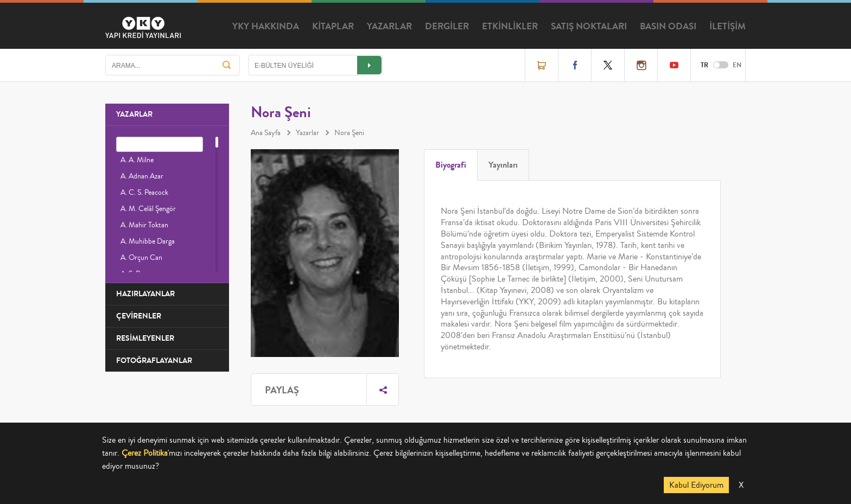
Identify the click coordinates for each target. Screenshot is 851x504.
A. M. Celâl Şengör (148, 209)
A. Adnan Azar (142, 176)
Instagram (641, 65)
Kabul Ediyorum (696, 485)
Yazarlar (307, 133)
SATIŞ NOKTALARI (589, 27)
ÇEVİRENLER (139, 316)
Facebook (575, 65)
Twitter (608, 65)
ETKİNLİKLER (510, 27)
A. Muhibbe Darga (148, 241)
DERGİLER (447, 27)
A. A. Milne (137, 160)
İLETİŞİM (728, 27)
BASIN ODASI (668, 27)
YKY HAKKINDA (266, 27)
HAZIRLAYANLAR (145, 294)
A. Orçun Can (141, 258)
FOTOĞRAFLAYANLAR (154, 361)
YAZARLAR (389, 27)
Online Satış (542, 65)
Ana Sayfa (266, 133)
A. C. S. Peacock (144, 193)
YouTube (674, 65)
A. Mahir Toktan (144, 225)
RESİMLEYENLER (145, 338)
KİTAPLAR (333, 27)
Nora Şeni (349, 133)
